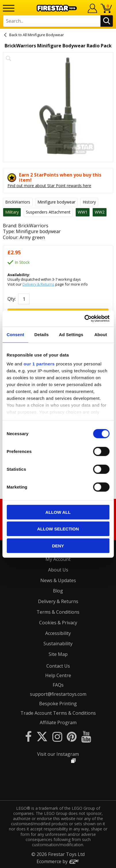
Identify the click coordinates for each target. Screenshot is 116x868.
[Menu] (9, 8)
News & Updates (58, 580)
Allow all (58, 512)
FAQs (58, 685)
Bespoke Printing (58, 704)
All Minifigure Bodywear (43, 35)
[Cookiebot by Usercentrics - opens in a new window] (84, 319)
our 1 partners (39, 364)
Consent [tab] (15, 334)
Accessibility (58, 633)
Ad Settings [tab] (71, 334)
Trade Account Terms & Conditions (58, 713)
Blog (58, 591)
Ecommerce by (58, 861)
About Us (58, 570)
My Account (58, 559)
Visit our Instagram (58, 754)
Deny (58, 546)
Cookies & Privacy (58, 623)
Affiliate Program (58, 722)
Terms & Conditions (58, 612)
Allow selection (58, 529)
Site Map (58, 654)
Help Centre (58, 675)
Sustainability (58, 644)
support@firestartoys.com (58, 694)
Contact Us (58, 666)
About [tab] (101, 334)
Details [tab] (41, 334)
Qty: (12, 299)
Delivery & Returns (38, 284)
